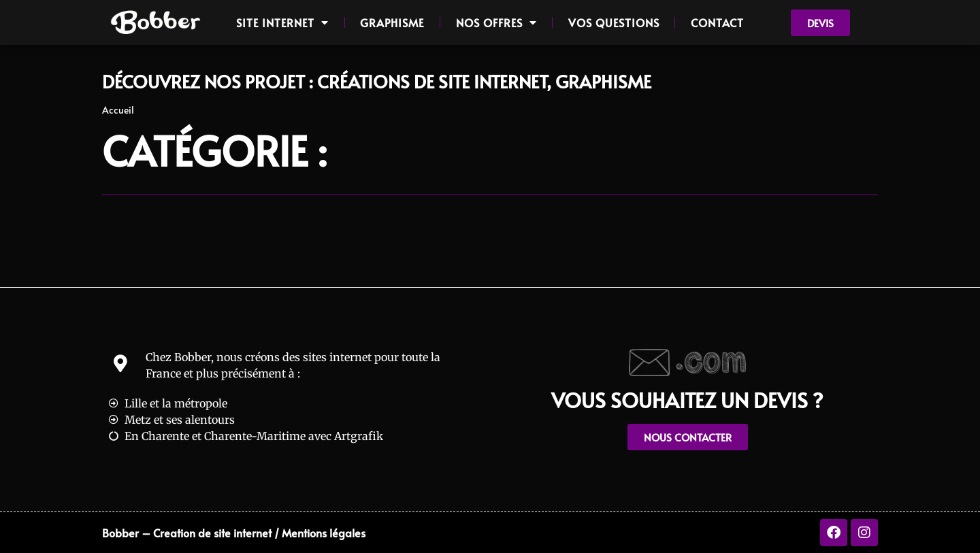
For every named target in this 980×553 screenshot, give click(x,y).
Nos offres (496, 22)
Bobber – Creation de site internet (187, 533)
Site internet (282, 22)
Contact (717, 22)
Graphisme (392, 22)
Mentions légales (324, 533)
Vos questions (614, 22)
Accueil (118, 110)
